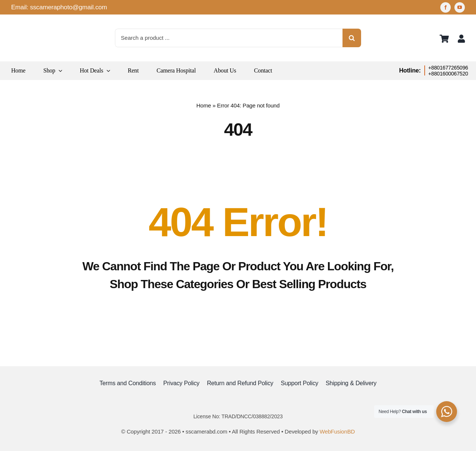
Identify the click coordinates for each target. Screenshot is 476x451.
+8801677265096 (448, 68)
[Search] (352, 38)
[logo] (30, 22)
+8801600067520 (448, 74)
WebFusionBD (337, 431)
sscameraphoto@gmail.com (69, 7)
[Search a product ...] (229, 38)
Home (204, 105)
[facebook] (446, 7)
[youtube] (460, 7)
